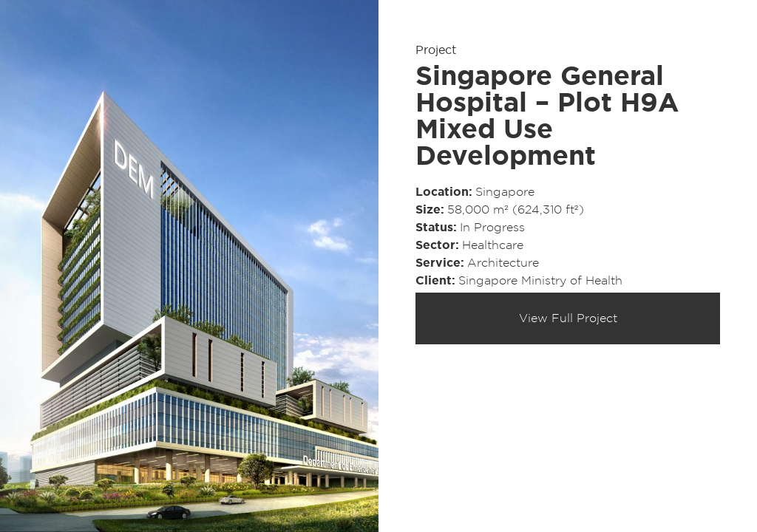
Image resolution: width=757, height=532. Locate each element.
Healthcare (493, 245)
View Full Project (568, 318)
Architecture (503, 263)
